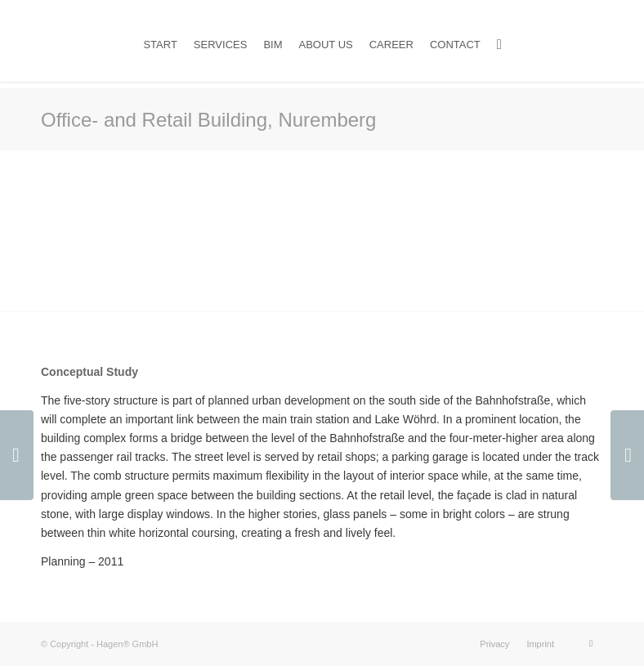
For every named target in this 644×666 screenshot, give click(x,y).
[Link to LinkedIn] (591, 643)
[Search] (499, 45)
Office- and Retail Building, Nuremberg (208, 120)
